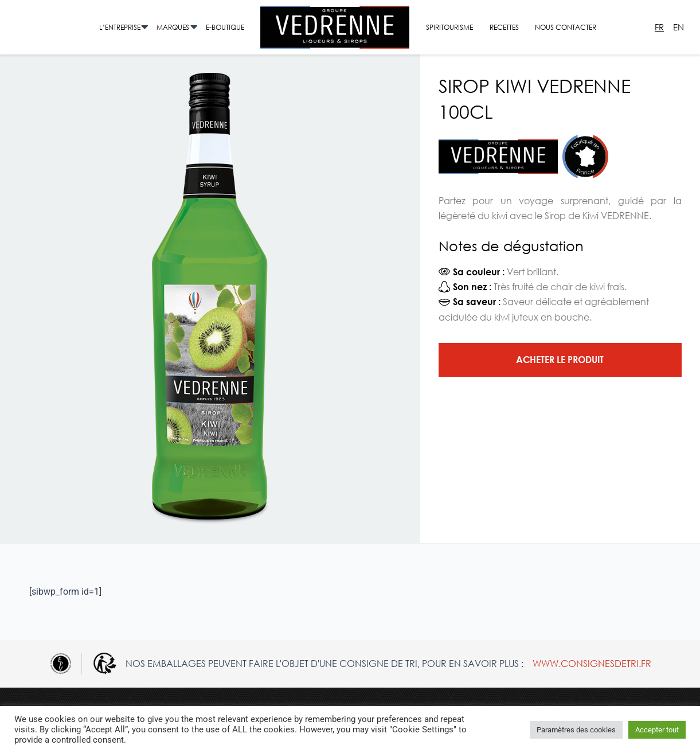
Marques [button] (173, 27)
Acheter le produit (560, 359)
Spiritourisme (449, 27)
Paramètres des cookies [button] (576, 730)
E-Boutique (225, 27)
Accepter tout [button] (657, 730)
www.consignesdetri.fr (592, 663)
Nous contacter (566, 27)
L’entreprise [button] (120, 27)
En (679, 27)
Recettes (504, 27)
